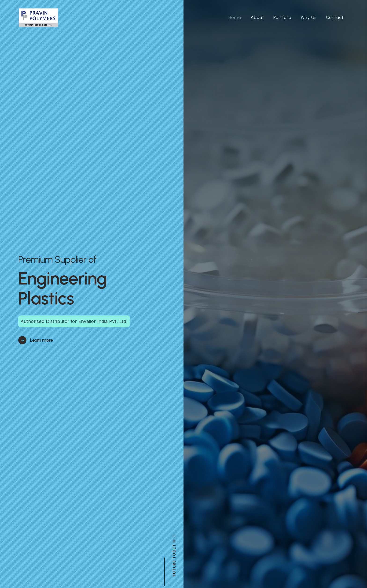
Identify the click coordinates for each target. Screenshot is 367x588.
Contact (335, 17)
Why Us (309, 17)
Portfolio (282, 17)
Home (235, 17)
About (257, 17)
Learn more (41, 340)
